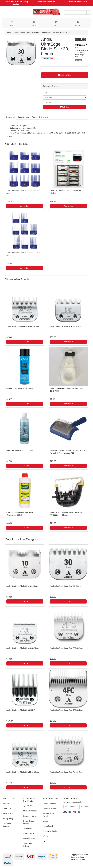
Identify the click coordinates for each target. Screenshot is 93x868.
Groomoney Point (49, 803)
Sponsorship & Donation (8, 825)
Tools (16, 32)
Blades (22, 32)
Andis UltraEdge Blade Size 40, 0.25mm (23, 648)
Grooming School (49, 808)
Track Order (27, 828)
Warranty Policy (29, 839)
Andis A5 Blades (33, 32)
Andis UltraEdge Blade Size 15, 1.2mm (66, 326)
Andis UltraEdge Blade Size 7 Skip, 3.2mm (67, 772)
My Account (27, 806)
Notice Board (48, 826)
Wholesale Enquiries (47, 2)
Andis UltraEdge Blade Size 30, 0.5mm (56, 32)
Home (9, 32)
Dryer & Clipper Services (29, 822)
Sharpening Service (30, 816)
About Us (6, 803)
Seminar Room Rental (48, 815)
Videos (45, 821)
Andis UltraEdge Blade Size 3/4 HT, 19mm (23, 710)
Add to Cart (65, 75)
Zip (44, 841)
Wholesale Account (30, 811)
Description (11, 117)
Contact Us (7, 808)
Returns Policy (28, 834)
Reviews (40, 117)
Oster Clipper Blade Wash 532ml (20, 388)
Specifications (23, 117)
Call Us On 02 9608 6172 (77, 2)
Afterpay (46, 836)
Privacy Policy (8, 819)
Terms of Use (8, 814)
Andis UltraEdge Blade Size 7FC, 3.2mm (66, 648)
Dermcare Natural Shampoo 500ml (20, 450)
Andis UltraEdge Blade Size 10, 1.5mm (22, 586)
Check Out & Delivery (28, 845)
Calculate (65, 107)
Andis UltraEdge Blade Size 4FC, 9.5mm (66, 710)
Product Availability (50, 831)
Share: (48, 59)
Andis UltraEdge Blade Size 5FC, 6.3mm (23, 326)
